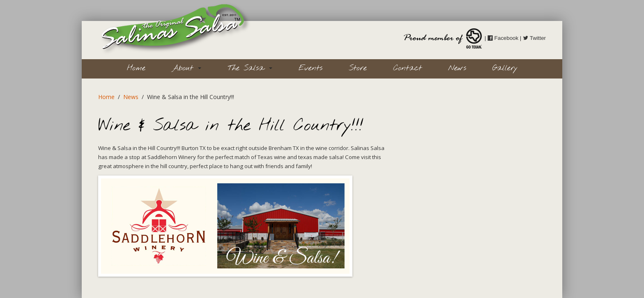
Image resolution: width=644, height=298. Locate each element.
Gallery (505, 68)
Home (136, 68)
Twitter (534, 38)
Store (358, 68)
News (457, 68)
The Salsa (250, 68)
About (186, 68)
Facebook (503, 38)
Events (310, 68)
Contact (407, 68)
